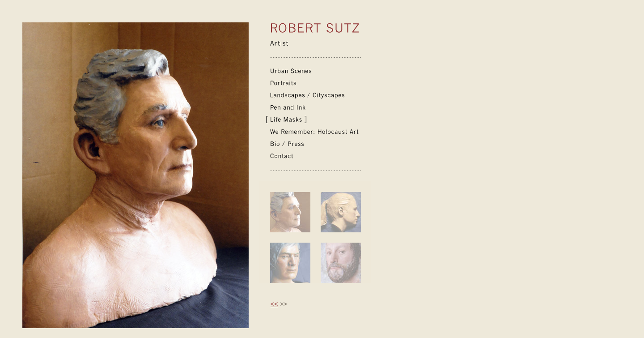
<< (274, 304)
